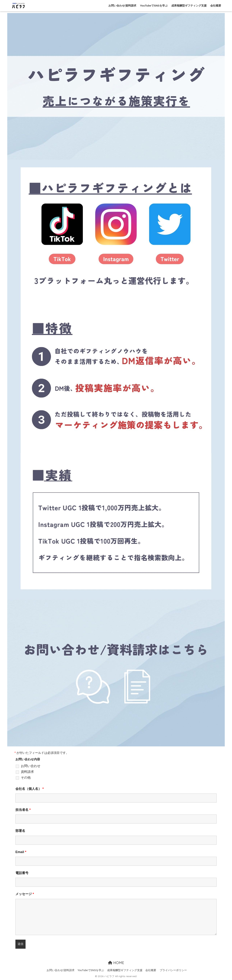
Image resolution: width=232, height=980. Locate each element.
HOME (116, 963)
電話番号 (22, 873)
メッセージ (25, 894)
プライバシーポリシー (173, 970)
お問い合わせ (31, 766)
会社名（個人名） (30, 789)
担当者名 (23, 810)
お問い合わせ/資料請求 (122, 6)
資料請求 (27, 772)
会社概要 (216, 6)
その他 (26, 778)
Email (21, 852)
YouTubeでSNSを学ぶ (154, 6)
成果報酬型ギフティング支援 (189, 6)
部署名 (20, 831)
